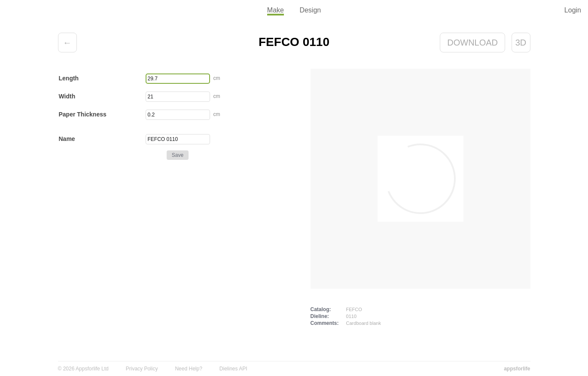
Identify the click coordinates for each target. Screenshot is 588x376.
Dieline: (320, 316)
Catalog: (321, 309)
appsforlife (517, 369)
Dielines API (233, 369)
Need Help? (188, 369)
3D (521, 43)
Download (472, 43)
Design (310, 10)
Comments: (325, 323)
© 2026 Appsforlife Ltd (83, 369)
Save (178, 155)
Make (276, 10)
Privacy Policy (142, 369)
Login (573, 10)
